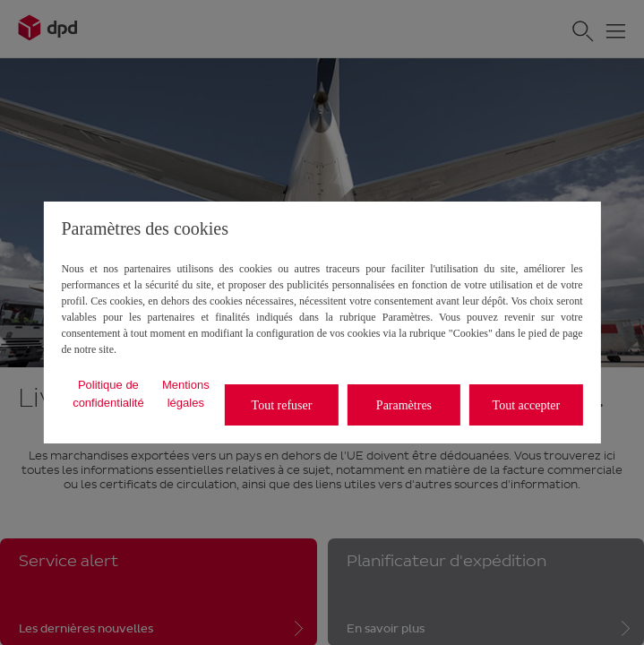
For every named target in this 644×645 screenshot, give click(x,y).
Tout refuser (282, 405)
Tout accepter (527, 405)
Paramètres (404, 405)
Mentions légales (186, 394)
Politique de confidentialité (108, 394)
